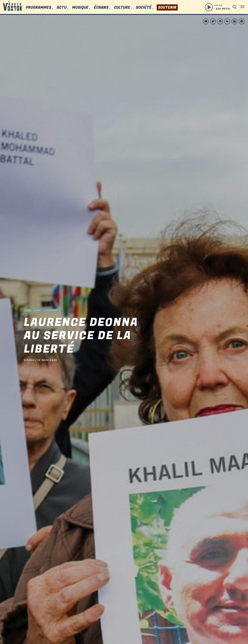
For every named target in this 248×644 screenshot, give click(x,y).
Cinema (28, 299)
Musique (80, 8)
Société (144, 8)
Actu (62, 8)
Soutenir (167, 8)
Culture (122, 8)
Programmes (38, 8)
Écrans (101, 8)
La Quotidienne (51, 299)
